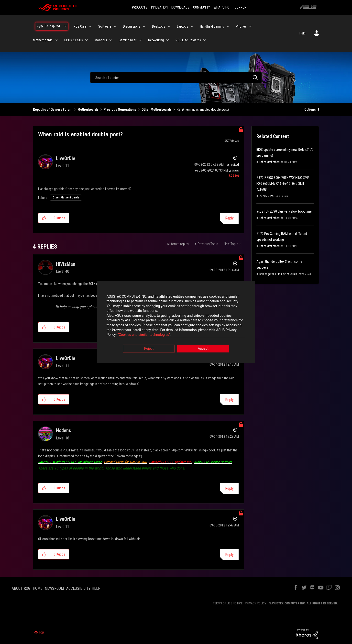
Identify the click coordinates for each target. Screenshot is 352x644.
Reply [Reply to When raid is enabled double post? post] (229, 218)
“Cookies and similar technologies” (144, 335)
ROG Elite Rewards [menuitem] (188, 40)
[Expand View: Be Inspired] (66, 26)
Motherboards (88, 109)
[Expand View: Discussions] (144, 26)
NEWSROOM (54, 588)
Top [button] (41, 632)
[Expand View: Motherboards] (56, 40)
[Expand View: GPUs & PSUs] (87, 40)
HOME (38, 588)
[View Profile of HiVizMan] (66, 264)
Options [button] (310, 109)
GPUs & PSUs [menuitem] (74, 40)
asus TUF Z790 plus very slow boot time (284, 211)
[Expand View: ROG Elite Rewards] (205, 40)
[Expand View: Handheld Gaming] (228, 26)
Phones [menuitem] (241, 26)
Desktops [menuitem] (159, 26)
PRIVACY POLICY (256, 603)
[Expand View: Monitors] (111, 40)
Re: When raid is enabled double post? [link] (203, 109)
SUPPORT (241, 7)
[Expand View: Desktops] (169, 26)
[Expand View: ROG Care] (90, 26)
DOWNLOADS (180, 7)
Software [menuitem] (105, 26)
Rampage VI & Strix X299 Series (278, 274)
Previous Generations (120, 109)
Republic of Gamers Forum (53, 109)
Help (302, 33)
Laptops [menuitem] (183, 26)
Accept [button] (203, 349)
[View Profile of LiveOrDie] (66, 158)
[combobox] (176, 77)
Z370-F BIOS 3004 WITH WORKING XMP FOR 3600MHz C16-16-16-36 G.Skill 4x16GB (283, 184)
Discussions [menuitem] (132, 26)
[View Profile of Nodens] (63, 430)
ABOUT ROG (21, 588)
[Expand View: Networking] (167, 40)
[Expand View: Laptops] (192, 26)
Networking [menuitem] (156, 40)
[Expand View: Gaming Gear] (140, 40)
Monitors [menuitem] (101, 40)
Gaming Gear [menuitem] (128, 40)
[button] (44, 218)
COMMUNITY (202, 7)
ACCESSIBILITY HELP (83, 588)
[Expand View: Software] (115, 26)
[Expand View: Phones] (250, 26)
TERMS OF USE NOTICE (228, 603)
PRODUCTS (140, 7)
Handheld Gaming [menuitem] (212, 26)
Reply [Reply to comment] (229, 400)
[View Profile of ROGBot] (234, 176)
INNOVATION (159, 7)
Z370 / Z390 (267, 196)
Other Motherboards (157, 109)
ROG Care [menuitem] (80, 26)
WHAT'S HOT (222, 7)
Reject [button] (149, 349)
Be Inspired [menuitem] (52, 26)
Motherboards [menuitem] (43, 40)
